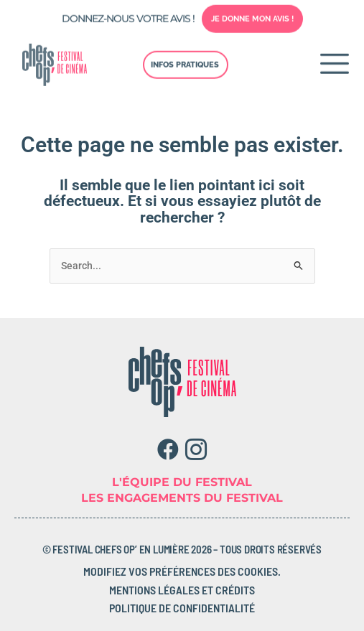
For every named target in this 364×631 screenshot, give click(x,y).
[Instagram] (196, 449)
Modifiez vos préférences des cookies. (182, 571)
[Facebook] (168, 449)
